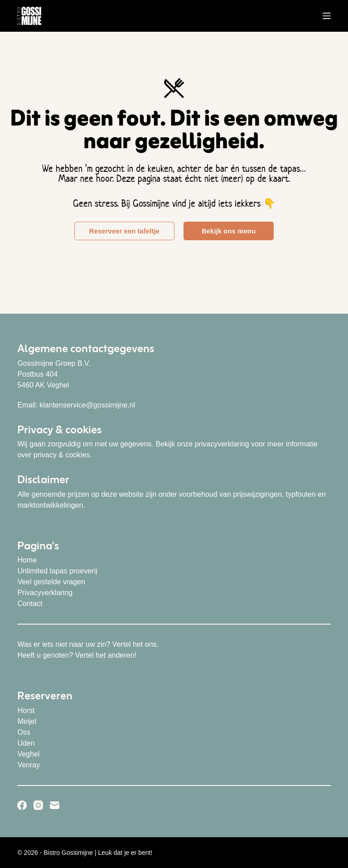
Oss (24, 732)
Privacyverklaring (45, 593)
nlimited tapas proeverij (60, 571)
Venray (29, 765)
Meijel (27, 721)
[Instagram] (38, 805)
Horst (26, 710)
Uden (26, 743)
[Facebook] (22, 805)
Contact (30, 604)
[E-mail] (55, 805)
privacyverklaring (222, 444)
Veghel (28, 754)
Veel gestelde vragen (51, 582)
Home (27, 560)
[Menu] (327, 16)
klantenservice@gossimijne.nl (87, 405)
